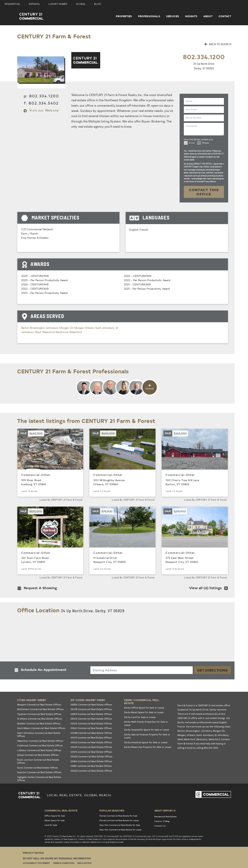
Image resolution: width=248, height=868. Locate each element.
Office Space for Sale (55, 816)
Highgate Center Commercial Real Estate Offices (39, 779)
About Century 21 (165, 811)
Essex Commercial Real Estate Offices (38, 768)
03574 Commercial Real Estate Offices (91, 752)
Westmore (62, 332)
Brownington (38, 328)
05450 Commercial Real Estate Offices (91, 756)
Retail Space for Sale (55, 820)
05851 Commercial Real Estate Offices (91, 766)
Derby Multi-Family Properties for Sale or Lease (146, 723)
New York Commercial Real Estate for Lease (120, 830)
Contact (225, 16)
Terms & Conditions (64, 863)
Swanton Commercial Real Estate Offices (39, 772)
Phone (206, 143)
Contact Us (160, 826)
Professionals (149, 16)
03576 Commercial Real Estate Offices (91, 723)
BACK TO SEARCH (218, 44)
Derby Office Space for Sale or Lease (144, 708)
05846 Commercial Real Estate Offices (91, 761)
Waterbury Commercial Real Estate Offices (40, 741)
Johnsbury (53, 328)
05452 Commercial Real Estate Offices (91, 742)
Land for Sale (51, 825)
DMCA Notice (84, 863)
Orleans (90, 328)
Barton (26, 328)
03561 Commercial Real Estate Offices (91, 728)
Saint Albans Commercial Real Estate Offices (41, 728)
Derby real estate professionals (195, 722)
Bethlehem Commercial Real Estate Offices (40, 709)
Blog (98, 4)
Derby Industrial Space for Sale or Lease (146, 742)
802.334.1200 (204, 57)
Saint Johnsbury (105, 328)
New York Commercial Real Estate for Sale (120, 825)
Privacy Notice (33, 853)
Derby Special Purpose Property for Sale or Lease (147, 736)
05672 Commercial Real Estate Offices (91, 738)
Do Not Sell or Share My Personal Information (57, 858)
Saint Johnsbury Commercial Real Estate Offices (39, 735)
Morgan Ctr (67, 328)
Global (81, 4)
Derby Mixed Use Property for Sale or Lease (148, 747)
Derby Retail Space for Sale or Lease (144, 712)
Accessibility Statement (37, 863)
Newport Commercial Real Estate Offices (39, 705)
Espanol (34, 4)
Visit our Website (41, 111)
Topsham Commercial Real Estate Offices (39, 714)
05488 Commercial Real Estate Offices (91, 733)
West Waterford (45, 332)
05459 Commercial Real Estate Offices (91, 747)
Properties (124, 16)
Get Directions (212, 670)
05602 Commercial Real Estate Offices (91, 771)
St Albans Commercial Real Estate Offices (40, 719)
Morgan (79, 328)
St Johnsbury (221, 735)
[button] (38, 589)
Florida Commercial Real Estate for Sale (118, 816)
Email (192, 143)
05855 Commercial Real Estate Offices (91, 705)
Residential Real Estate (165, 817)
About (208, 16)
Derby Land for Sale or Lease (140, 717)
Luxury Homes (58, 4)
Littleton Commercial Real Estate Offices (39, 750)
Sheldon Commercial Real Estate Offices (39, 723)
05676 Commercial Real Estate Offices (91, 719)
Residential (13, 4)
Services (173, 16)
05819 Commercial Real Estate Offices (91, 714)
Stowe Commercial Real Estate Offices (38, 755)
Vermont (222, 710)
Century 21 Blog (162, 821)
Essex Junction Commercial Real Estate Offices (38, 761)
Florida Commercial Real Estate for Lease (119, 820)
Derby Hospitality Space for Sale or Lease (147, 730)
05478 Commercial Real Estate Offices (91, 709)
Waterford (75, 332)
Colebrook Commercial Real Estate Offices (40, 745)
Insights (191, 16)
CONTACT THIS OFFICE (204, 192)
